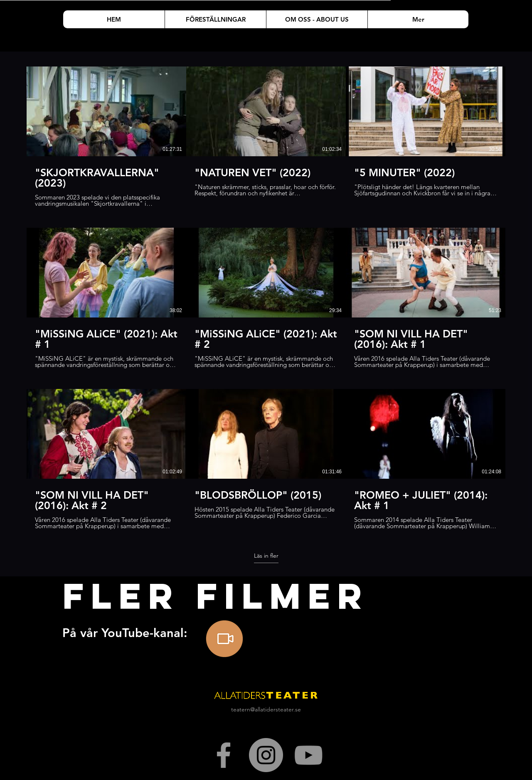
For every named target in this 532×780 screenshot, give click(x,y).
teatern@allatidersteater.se (266, 709)
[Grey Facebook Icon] (224, 755)
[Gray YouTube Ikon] (308, 755)
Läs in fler (266, 556)
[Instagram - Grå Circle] (266, 755)
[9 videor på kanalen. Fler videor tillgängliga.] (266, 298)
